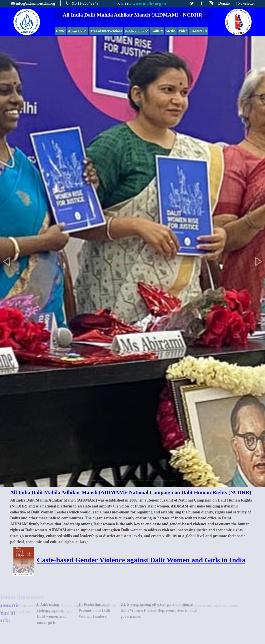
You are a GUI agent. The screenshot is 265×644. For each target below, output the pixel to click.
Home (60, 31)
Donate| (224, 3)
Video (183, 31)
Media (171, 31)
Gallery (157, 31)
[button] (7, 262)
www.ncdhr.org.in (149, 4)
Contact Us (199, 31)
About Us (75, 31)
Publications (134, 31)
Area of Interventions (106, 31)
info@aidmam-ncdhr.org (35, 3)
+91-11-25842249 (84, 3)
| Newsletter (245, 3)
